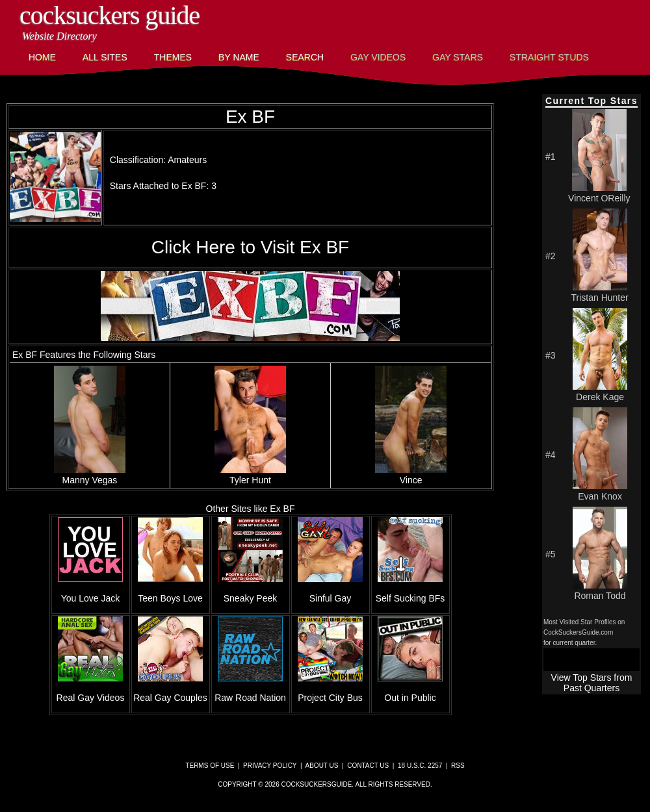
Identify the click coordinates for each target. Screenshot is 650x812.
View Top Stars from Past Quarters (592, 683)
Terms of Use (210, 766)
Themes (173, 57)
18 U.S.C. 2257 (420, 766)
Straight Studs (549, 57)
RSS (458, 766)
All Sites (105, 57)
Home (42, 57)
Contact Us (368, 766)
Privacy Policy (270, 766)
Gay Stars (458, 57)
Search (305, 57)
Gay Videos (378, 57)
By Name (239, 57)
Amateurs (187, 160)
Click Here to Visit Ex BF (250, 247)
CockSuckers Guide (110, 15)
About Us (322, 766)
